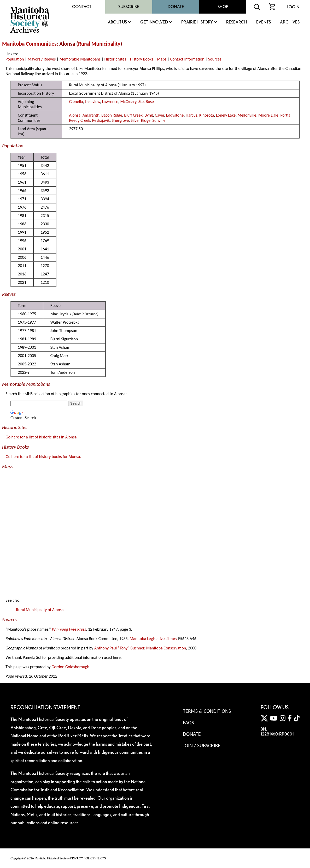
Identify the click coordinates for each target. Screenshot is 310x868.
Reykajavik (101, 120)
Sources (215, 59)
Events (264, 22)
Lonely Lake (226, 115)
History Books (142, 59)
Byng (149, 115)
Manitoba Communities (29, 44)
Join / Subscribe (202, 745)
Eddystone (175, 115)
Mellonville (247, 115)
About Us (117, 22)
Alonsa (75, 115)
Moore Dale (268, 115)
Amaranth (91, 115)
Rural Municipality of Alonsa (40, 610)
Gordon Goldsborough (70, 667)
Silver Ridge (141, 120)
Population (15, 59)
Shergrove (120, 120)
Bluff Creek (133, 115)
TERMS (101, 858)
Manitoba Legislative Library (153, 639)
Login (293, 7)
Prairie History (197, 22)
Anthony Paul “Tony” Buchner (119, 648)
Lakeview (92, 102)
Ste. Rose (146, 102)
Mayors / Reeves (42, 59)
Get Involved (154, 22)
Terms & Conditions (207, 711)
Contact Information (187, 59)
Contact (82, 7)
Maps (162, 59)
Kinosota (207, 115)
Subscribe (129, 7)
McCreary (128, 102)
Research (237, 22)
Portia (285, 115)
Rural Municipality (99, 44)
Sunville (159, 120)
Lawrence (110, 102)
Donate (176, 7)
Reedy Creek (80, 120)
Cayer (159, 115)
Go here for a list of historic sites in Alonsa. (42, 437)
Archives (290, 22)
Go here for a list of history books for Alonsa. (43, 457)
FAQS (189, 722)
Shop (223, 7)
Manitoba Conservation (166, 648)
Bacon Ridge (112, 115)
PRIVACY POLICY (83, 858)
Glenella (76, 102)
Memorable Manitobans (80, 59)
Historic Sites (115, 59)
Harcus (191, 115)
